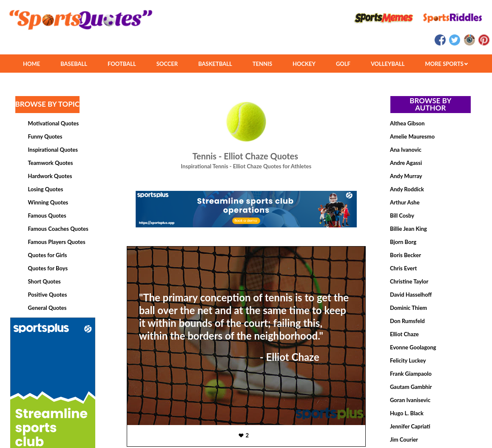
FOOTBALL (122, 64)
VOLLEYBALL (388, 64)
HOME (31, 64)
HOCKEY (304, 64)
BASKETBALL (215, 64)
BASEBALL (74, 64)
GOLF (343, 64)
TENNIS (262, 64)
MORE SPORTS (446, 64)
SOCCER (167, 64)
